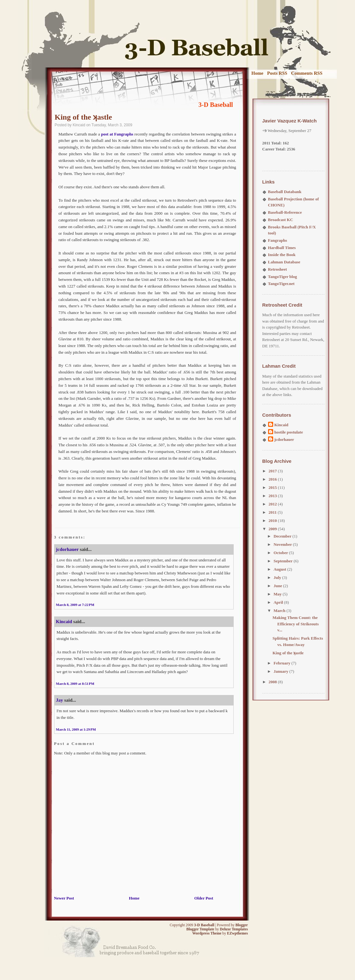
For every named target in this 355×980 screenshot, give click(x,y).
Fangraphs (278, 240)
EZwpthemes (238, 933)
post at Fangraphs (117, 134)
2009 (273, 529)
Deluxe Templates (234, 929)
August (280, 569)
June (278, 586)
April (279, 602)
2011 (273, 512)
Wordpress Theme (207, 933)
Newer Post (64, 898)
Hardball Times (282, 248)
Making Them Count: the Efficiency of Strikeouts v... (296, 624)
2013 (273, 496)
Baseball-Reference (285, 212)
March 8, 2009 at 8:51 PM (75, 684)
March (280, 611)
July (278, 577)
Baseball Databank (285, 192)
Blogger (242, 925)
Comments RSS (307, 73)
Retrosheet (278, 269)
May (278, 594)
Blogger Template (200, 929)
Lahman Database (284, 262)
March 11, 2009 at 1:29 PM (76, 729)
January (281, 671)
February (282, 663)
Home (258, 73)
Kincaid (64, 622)
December (283, 536)
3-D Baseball (216, 105)
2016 (273, 479)
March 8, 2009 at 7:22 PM (75, 605)
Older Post (204, 898)
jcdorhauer (67, 549)
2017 (273, 471)
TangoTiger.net (281, 284)
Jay (60, 700)
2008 (273, 682)
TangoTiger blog (283, 277)
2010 (273, 521)
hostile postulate (289, 432)
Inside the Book (282, 255)
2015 (273, 487)
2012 (273, 504)
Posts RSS (277, 73)
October (281, 553)
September (284, 561)
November (283, 544)
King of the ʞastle (83, 117)
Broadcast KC (281, 220)
